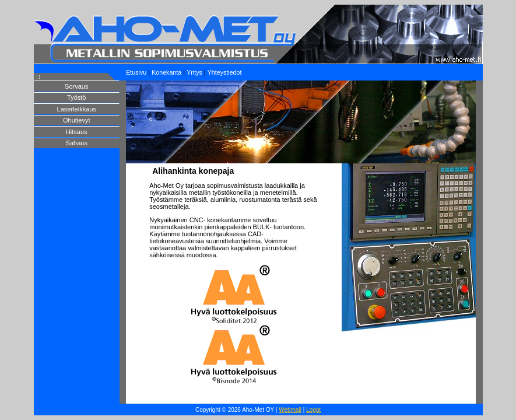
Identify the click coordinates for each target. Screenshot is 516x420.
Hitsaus (77, 132)
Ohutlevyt (76, 120)
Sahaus (77, 143)
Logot (313, 410)
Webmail (290, 410)
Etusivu (136, 72)
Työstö (76, 97)
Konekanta (166, 72)
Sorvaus (76, 86)
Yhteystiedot (225, 72)
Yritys (194, 72)
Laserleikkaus (77, 109)
